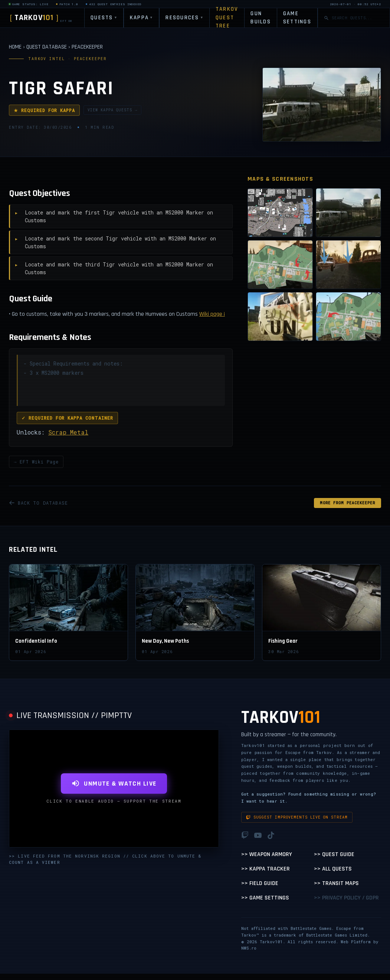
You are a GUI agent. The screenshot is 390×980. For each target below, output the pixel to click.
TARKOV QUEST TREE (227, 18)
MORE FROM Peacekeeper (348, 503)
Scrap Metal (68, 432)
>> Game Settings (265, 898)
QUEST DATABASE (47, 47)
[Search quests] (358, 18)
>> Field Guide (260, 883)
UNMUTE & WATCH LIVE (114, 784)
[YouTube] (258, 835)
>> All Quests (333, 869)
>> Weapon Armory (267, 854)
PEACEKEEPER (87, 47)
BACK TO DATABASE (38, 503)
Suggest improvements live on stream (297, 817)
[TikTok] (271, 835)
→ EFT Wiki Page (36, 462)
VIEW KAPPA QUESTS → (112, 110)
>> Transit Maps (336, 883)
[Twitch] (245, 835)
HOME (15, 47)
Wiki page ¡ (212, 314)
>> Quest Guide (334, 854)
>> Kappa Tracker (266, 869)
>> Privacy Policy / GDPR (346, 898)
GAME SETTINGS (297, 18)
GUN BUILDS (261, 18)
